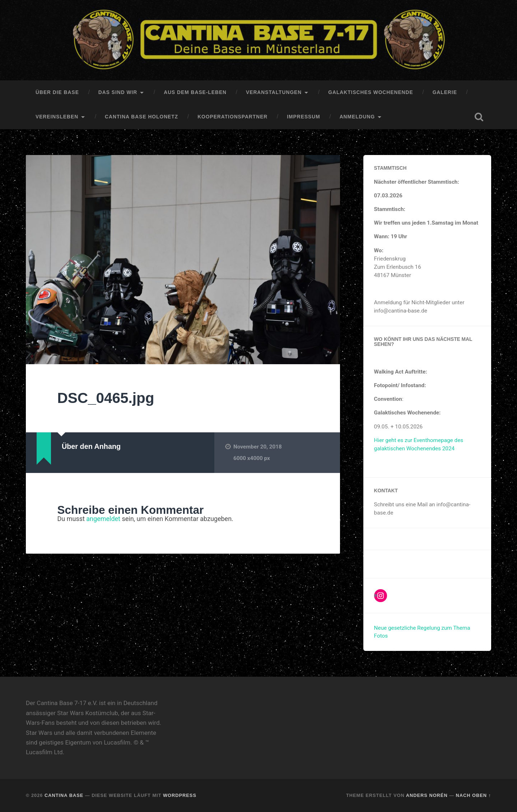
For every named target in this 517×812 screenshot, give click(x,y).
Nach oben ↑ (474, 795)
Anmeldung (357, 117)
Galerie (445, 92)
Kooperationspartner (232, 117)
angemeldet (103, 519)
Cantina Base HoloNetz (141, 117)
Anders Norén (427, 795)
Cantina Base (64, 795)
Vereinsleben (57, 117)
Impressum (303, 117)
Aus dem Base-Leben (195, 92)
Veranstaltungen (274, 92)
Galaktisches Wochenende (371, 92)
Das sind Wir (118, 92)
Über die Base (57, 92)
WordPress (180, 795)
